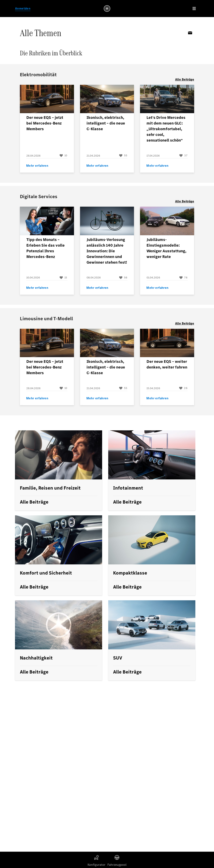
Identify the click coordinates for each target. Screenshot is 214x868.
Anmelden (23, 8)
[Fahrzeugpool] (117, 857)
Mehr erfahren (37, 166)
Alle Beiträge (185, 79)
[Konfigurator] (96, 857)
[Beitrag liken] (63, 156)
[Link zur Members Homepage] (107, 9)
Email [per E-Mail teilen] (190, 33)
